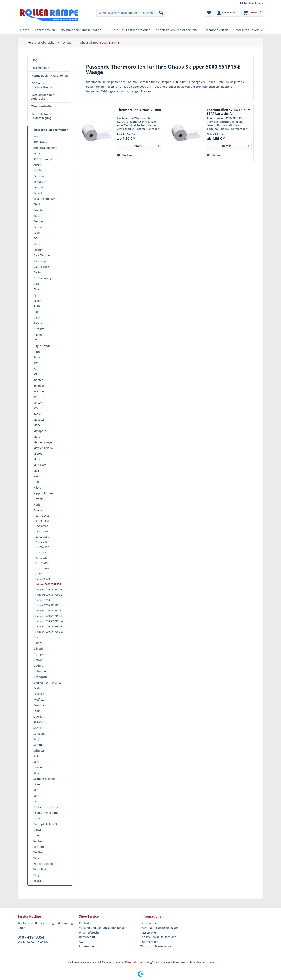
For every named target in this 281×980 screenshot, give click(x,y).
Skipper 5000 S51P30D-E (49, 595)
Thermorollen (40, 68)
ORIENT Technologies (47, 682)
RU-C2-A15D (42, 547)
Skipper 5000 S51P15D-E (49, 590)
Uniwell (38, 830)
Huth (37, 352)
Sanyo (37, 739)
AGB (82, 942)
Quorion (39, 716)
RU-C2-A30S (42, 553)
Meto (37, 437)
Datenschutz (87, 937)
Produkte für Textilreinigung (41, 116)
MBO (37, 425)
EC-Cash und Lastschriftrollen (42, 85)
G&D (36, 312)
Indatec (38, 380)
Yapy (36, 875)
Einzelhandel (149, 923)
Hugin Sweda (42, 346)
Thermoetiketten (42, 106)
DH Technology (43, 278)
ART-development (45, 148)
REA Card (39, 722)
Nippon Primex (43, 493)
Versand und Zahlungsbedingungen (103, 928)
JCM (36, 408)
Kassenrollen (149, 932)
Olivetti (38, 648)
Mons (37, 459)
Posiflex (39, 699)
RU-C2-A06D (42, 537)
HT (35, 340)
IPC (36, 397)
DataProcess (41, 267)
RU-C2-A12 (41, 542)
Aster (37, 153)
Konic (37, 414)
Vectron (38, 841)
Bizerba (38, 210)
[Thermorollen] (45, 30)
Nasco (37, 476)
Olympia (39, 654)
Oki (36, 637)
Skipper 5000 (43, 579)
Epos (36, 295)
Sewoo (38, 767)
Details (146, 145)
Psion (37, 711)
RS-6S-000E (42, 532)
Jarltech (38, 403)
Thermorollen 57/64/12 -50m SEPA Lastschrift (229, 112)
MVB (36, 471)
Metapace (40, 431)
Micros (38, 454)
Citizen (38, 244)
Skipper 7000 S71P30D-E (49, 626)
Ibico (36, 357)
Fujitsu (38, 306)
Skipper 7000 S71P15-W (48, 611)
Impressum (86, 946)
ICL (35, 369)
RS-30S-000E (42, 521)
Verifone (39, 847)
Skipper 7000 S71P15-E (48, 605)
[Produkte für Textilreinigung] (255, 30)
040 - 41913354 (31, 937)
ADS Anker (40, 142)
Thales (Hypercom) (45, 813)
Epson (37, 301)
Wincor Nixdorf (43, 864)
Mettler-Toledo (43, 448)
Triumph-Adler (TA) (46, 824)
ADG (36, 136)
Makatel (39, 420)
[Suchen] (161, 13)
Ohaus (38, 510)
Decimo (38, 272)
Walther (39, 852)
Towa (37, 818)
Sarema (38, 745)
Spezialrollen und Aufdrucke (43, 97)
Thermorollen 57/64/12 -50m (139, 110)
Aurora (38, 165)
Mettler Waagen (44, 442)
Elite (36, 289)
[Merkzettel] (209, 13)
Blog (34, 60)
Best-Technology (44, 199)
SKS (36, 790)
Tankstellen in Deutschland (158, 937)
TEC (36, 801)
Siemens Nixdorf (44, 779)
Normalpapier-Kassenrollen (50, 75)
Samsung (39, 733)
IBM (36, 363)
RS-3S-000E (42, 526)
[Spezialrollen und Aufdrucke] (177, 30)
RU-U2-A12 (41, 558)
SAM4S (38, 728)
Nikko (37, 488)
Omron (38, 660)
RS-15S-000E (42, 516)
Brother (38, 221)
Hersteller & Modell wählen (50, 130)
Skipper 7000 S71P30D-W (49, 632)
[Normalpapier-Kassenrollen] (81, 30)
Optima (38, 665)
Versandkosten (135, 962)
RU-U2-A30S (42, 568)
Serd (36, 762)
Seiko (37, 756)
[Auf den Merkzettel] (125, 155)
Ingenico (39, 386)
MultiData (40, 465)
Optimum (40, 671)
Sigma (37, 784)
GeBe (37, 318)
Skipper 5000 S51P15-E (48, 584)
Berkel (38, 193)
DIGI (36, 284)
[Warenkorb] (252, 13)
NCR (36, 482)
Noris (37, 505)
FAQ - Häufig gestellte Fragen (160, 928)
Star (36, 796)
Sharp (37, 773)
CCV (36, 238)
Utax (36, 835)
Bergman (39, 187)
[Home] (25, 30)
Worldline (40, 869)
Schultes (39, 750)
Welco (37, 858)
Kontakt (84, 923)
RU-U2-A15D (42, 563)
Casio (37, 233)
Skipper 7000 (43, 600)
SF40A (39, 574)
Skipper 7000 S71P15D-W (49, 621)
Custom (38, 250)
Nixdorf (38, 499)
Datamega (40, 261)
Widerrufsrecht (89, 932)
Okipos (38, 643)
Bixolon (38, 204)
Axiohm (38, 170)
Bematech (40, 182)
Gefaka (38, 323)
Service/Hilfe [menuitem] (250, 3)
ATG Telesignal (43, 159)
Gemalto (39, 329)
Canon (38, 227)
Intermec (39, 391)
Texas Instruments (46, 807)
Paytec (38, 688)
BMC (36, 216)
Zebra (37, 881)
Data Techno (42, 255)
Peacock (39, 694)
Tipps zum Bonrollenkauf (157, 946)
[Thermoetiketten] (216, 30)
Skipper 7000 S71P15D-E (49, 616)
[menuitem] (131, 13)
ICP (36, 374)
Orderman (40, 677)
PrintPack (40, 705)
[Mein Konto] (227, 13)
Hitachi (38, 335)
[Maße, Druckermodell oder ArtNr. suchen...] (131, 13)
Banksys (39, 176)
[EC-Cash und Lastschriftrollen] (129, 30)
